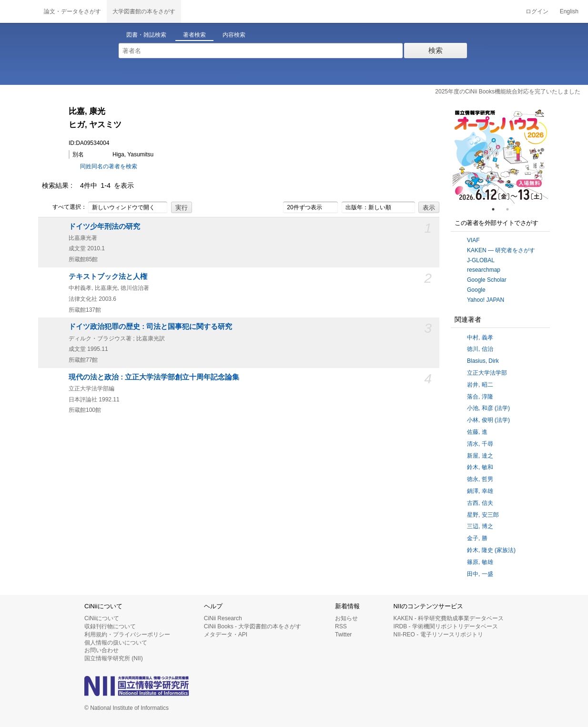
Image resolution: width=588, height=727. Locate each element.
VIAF (473, 240)
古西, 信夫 (480, 503)
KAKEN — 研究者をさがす (501, 250)
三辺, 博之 (480, 526)
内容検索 (234, 35)
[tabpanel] (500, 156)
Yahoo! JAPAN (486, 300)
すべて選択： (64, 207)
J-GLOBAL (481, 260)
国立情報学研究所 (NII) (114, 658)
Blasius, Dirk (483, 361)
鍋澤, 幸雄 (480, 491)
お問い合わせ (101, 650)
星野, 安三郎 (483, 515)
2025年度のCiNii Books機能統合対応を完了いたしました (508, 92)
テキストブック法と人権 (108, 276)
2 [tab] (511, 209)
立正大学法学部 (487, 373)
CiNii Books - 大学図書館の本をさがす (253, 626)
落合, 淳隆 (480, 397)
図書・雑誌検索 (146, 35)
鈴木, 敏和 (480, 467)
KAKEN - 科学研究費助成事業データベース (449, 618)
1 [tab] (497, 209)
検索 (436, 50)
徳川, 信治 (480, 349)
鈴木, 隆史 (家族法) (491, 550)
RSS (341, 626)
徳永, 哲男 (480, 479)
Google (476, 290)
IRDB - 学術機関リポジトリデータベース (446, 626)
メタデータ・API (226, 635)
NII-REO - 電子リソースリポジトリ (438, 635)
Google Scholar (487, 280)
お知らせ (346, 618)
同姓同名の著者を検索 (109, 166)
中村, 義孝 (480, 338)
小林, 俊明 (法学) (488, 420)
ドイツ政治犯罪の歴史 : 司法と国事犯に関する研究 (150, 327)
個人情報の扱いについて (116, 643)
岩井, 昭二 (480, 385)
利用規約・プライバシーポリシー (127, 635)
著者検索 (194, 35)
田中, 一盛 (480, 574)
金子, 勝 (477, 538)
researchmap (484, 270)
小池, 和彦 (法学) (488, 408)
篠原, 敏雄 (480, 562)
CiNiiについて (102, 618)
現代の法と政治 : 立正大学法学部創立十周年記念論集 (154, 377)
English (569, 11)
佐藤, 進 (477, 432)
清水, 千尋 (480, 444)
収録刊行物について (110, 626)
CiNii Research (223, 618)
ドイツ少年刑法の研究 (104, 226)
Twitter (343, 635)
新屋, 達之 (480, 456)
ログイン (537, 11)
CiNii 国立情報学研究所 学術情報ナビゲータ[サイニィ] (19, 11)
